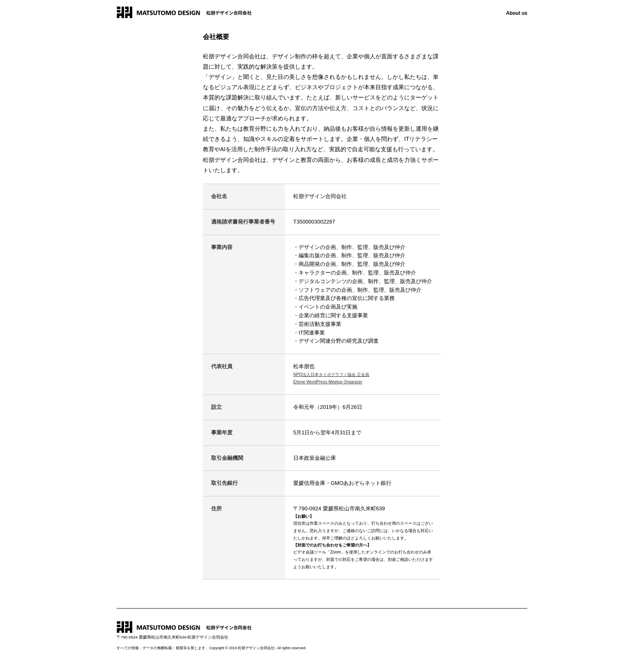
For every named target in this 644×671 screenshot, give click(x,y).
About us (517, 13)
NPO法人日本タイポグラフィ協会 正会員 (331, 375)
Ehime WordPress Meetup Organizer (328, 382)
